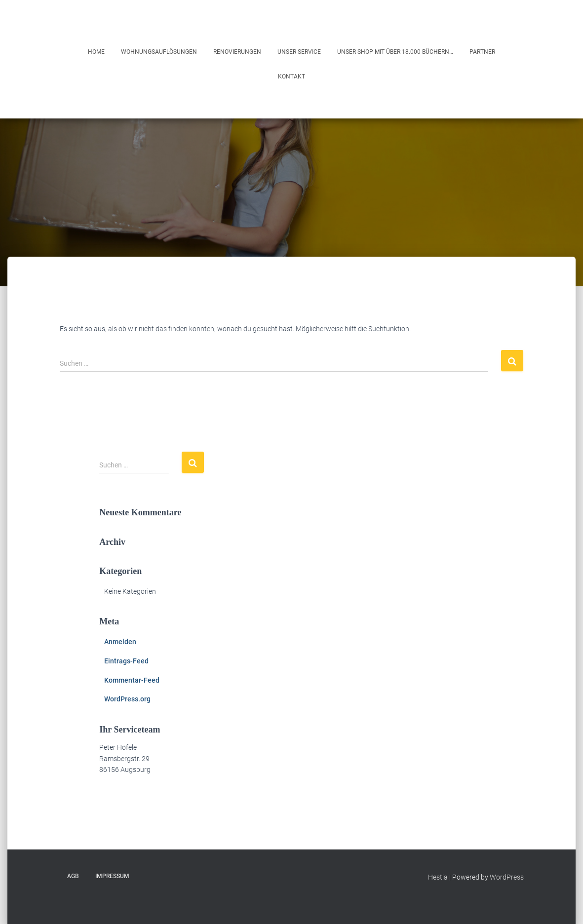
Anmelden (120, 642)
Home (96, 52)
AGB (73, 876)
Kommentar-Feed (132, 680)
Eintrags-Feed (126, 661)
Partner (482, 52)
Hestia (438, 877)
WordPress (507, 877)
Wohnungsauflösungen (159, 52)
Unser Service (299, 52)
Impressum (112, 876)
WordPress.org (127, 699)
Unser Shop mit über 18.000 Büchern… (395, 52)
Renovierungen (237, 52)
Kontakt (291, 77)
